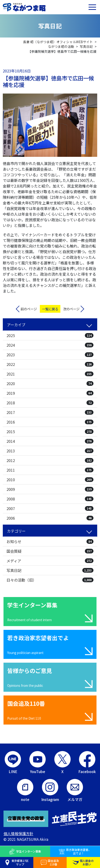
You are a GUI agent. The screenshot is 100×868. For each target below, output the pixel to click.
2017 (50, 412)
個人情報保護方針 (18, 834)
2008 (50, 499)
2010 (50, 480)
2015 (50, 432)
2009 (50, 489)
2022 (50, 364)
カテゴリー (16, 531)
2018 (50, 403)
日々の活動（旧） (50, 580)
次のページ (71, 309)
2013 (50, 451)
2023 (50, 355)
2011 (50, 470)
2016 (50, 422)
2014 (50, 441)
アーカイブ (16, 325)
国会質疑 (50, 551)
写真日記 (50, 570)
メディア (50, 561)
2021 (50, 374)
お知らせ (50, 541)
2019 (50, 393)
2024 (50, 345)
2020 (50, 383)
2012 (50, 460)
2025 (50, 335)
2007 (50, 508)
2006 (50, 518)
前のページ (29, 309)
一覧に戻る (50, 309)
